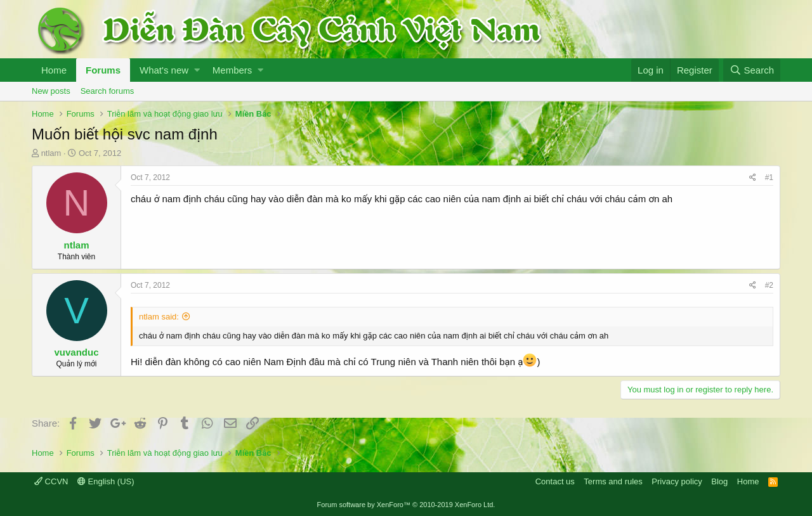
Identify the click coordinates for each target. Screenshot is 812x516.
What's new (164, 70)
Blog (719, 481)
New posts (51, 91)
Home (54, 70)
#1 (769, 177)
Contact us (555, 481)
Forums (103, 70)
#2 (769, 285)
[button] (197, 70)
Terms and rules (613, 481)
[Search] (752, 70)
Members (232, 70)
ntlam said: (159, 317)
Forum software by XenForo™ (406, 505)
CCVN (51, 481)
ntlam (51, 153)
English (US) (106, 481)
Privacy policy (677, 481)
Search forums (108, 91)
